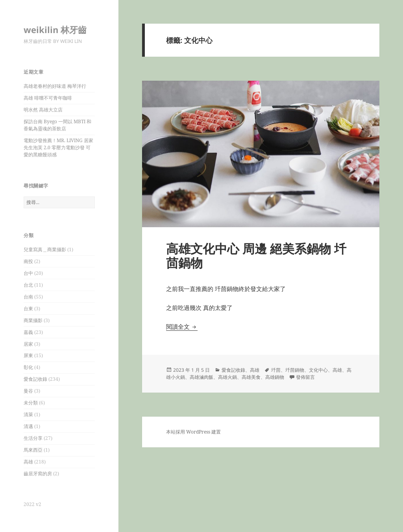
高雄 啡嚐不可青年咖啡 (48, 98)
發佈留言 (305, 377)
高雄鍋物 (275, 377)
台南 (28, 297)
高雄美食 (251, 377)
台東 (28, 309)
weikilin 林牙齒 (55, 30)
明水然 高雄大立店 (43, 110)
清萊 (28, 414)
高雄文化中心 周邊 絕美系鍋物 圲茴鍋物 (256, 256)
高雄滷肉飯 (201, 377)
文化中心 (318, 370)
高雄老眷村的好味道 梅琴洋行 (55, 86)
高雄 (28, 462)
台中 (28, 273)
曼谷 (28, 391)
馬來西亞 (33, 450)
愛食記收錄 (35, 379)
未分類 (31, 403)
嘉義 (28, 332)
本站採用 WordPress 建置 (193, 432)
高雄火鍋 (227, 377)
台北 (28, 285)
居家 (28, 344)
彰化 (28, 367)
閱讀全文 (182, 326)
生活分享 (33, 438)
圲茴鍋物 (295, 370)
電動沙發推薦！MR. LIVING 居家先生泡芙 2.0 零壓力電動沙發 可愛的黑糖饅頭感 (58, 147)
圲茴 (276, 370)
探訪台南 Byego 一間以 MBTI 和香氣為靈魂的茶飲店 (57, 125)
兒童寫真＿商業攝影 (45, 249)
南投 (28, 261)
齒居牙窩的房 (38, 474)
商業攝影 (33, 320)
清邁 (28, 426)
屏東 (28, 355)
